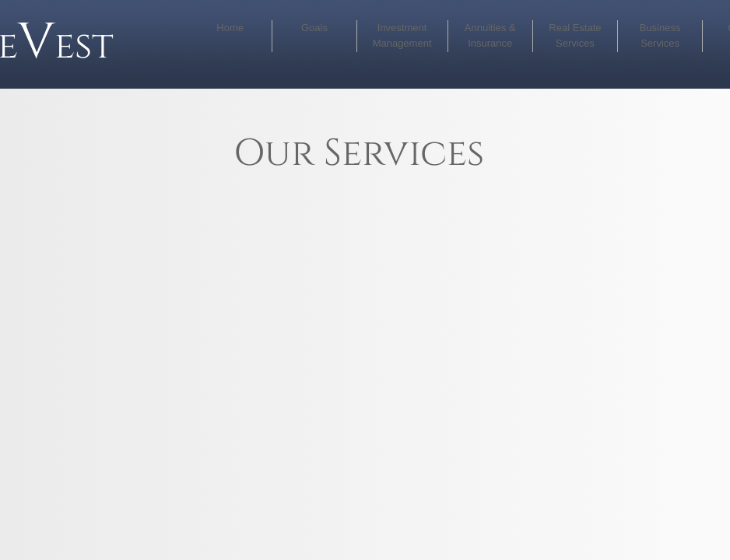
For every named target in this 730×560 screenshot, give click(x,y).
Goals (314, 28)
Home (230, 28)
